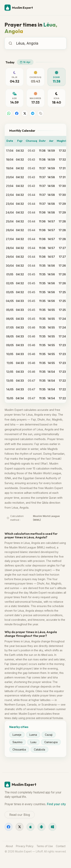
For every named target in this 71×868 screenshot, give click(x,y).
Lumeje (17, 735)
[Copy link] (41, 113)
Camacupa (51, 742)
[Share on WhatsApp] (9, 113)
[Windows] (52, 827)
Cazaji (49, 735)
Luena (33, 735)
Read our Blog (20, 815)
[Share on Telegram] (33, 113)
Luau (33, 742)
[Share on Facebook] (17, 113)
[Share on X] (25, 113)
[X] (20, 827)
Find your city (56, 804)
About (9, 846)
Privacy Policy (25, 846)
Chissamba (19, 749)
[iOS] (30, 827)
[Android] (41, 827)
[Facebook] (9, 827)
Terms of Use (45, 846)
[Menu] (62, 8)
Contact (61, 846)
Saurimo (18, 742)
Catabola (39, 749)
